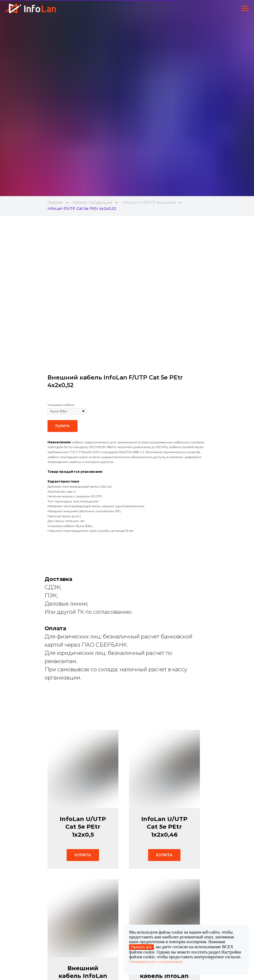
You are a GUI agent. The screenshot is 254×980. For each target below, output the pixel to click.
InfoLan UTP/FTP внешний (149, 202)
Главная (55, 202)
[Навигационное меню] (245, 8)
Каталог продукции (92, 202)
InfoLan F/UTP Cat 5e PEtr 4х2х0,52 (82, 209)
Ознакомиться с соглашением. (156, 962)
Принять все (141, 947)
